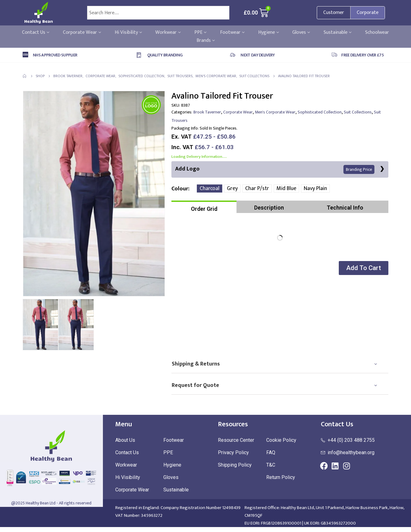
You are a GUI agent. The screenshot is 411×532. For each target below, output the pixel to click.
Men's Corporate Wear (275, 112)
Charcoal (210, 188)
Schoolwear (377, 33)
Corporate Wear (82, 33)
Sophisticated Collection (320, 112)
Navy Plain (315, 188)
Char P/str (257, 188)
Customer (334, 13)
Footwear (232, 33)
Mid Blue (286, 188)
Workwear (168, 33)
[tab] (204, 207)
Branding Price (359, 169)
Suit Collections (358, 112)
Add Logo (275, 169)
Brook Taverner (207, 112)
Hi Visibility (128, 33)
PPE (200, 33)
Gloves (301, 33)
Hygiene (269, 33)
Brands (206, 41)
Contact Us (36, 33)
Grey (232, 188)
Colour (180, 189)
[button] (363, 268)
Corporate (368, 13)
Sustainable (338, 33)
